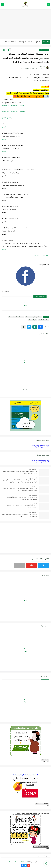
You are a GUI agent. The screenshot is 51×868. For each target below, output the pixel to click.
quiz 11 (4, 118)
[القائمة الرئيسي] (48, 4)
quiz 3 (13, 106)
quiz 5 (22, 106)
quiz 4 (17, 106)
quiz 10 (22, 112)
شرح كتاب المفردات (42, 856)
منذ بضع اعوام (33, 469)
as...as (37, 256)
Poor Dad (28, 317)
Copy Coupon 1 (45, 760)
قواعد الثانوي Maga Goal (42, 447)
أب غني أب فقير (44, 50)
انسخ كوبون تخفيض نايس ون (41, 846)
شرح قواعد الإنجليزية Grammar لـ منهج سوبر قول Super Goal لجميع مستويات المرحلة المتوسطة (20, 490)
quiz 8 (13, 112)
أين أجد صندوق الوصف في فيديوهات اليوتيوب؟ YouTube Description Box (22, 507)
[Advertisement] (25, 24)
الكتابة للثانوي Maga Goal (42, 462)
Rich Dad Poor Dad (43, 320)
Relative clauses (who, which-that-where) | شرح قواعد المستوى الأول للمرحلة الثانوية (22, 498)
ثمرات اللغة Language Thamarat (19, 862)
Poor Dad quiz (20, 317)
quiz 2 (8, 106)
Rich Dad (11, 317)
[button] (40, 327)
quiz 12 (9, 118)
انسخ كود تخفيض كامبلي (42, 804)
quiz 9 (17, 112)
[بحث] (3, 4)
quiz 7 (8, 112)
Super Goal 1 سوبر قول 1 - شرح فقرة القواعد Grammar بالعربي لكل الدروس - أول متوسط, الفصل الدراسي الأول (20, 481)
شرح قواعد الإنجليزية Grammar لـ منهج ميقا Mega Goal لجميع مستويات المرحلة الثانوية (20, 473)
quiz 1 (4, 106)
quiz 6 (4, 112)
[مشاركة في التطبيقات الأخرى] (23, 327)
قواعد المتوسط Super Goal (41, 445)
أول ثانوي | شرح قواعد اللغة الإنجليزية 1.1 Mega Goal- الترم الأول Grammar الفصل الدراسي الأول (20, 516)
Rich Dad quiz (33, 320)
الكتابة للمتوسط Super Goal (41, 460)
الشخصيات (44, 256)
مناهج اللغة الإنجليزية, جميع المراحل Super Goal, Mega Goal (22, 42)
